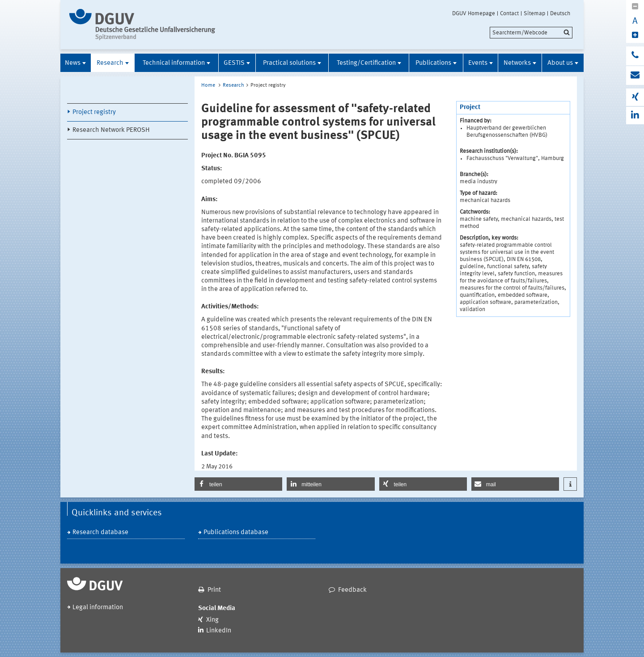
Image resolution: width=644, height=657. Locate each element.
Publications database (236, 533)
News (73, 63)
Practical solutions (289, 63)
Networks (517, 63)
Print (214, 590)
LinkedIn (219, 631)
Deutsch (560, 13)
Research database (100, 533)
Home (208, 85)
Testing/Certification (366, 63)
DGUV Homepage (474, 13)
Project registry (94, 112)
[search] (531, 33)
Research (110, 63)
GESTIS (234, 63)
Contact (509, 13)
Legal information (98, 608)
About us (560, 63)
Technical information (174, 63)
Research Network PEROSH (111, 130)
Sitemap (534, 13)
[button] (238, 484)
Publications (433, 63)
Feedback (352, 590)
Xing (212, 620)
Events (478, 63)
